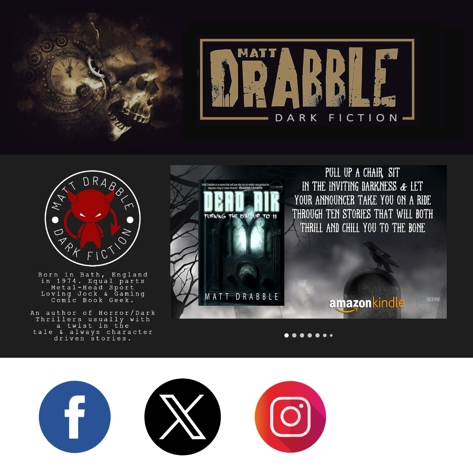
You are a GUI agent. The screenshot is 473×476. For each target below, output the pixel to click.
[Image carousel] (309, 251)
